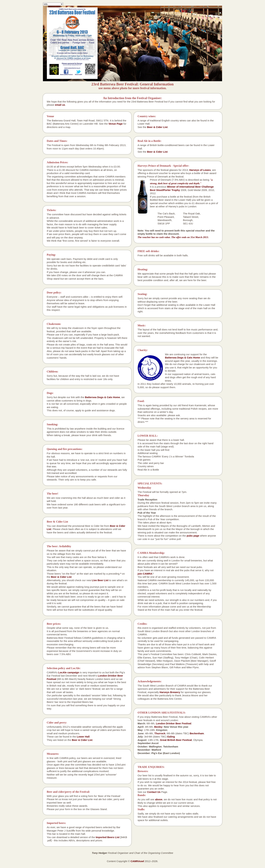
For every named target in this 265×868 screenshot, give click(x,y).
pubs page (193, 536)
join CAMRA (145, 574)
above (159, 799)
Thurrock (160, 733)
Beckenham (197, 733)
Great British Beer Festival (176, 740)
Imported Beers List (108, 837)
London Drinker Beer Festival (173, 723)
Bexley (158, 727)
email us (60, 105)
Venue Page (116, 124)
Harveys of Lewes (200, 170)
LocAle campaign (69, 672)
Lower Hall (83, 737)
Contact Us (154, 792)
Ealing (171, 737)
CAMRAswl (137, 861)
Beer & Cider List (61, 577)
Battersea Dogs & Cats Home (102, 397)
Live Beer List (100, 580)
